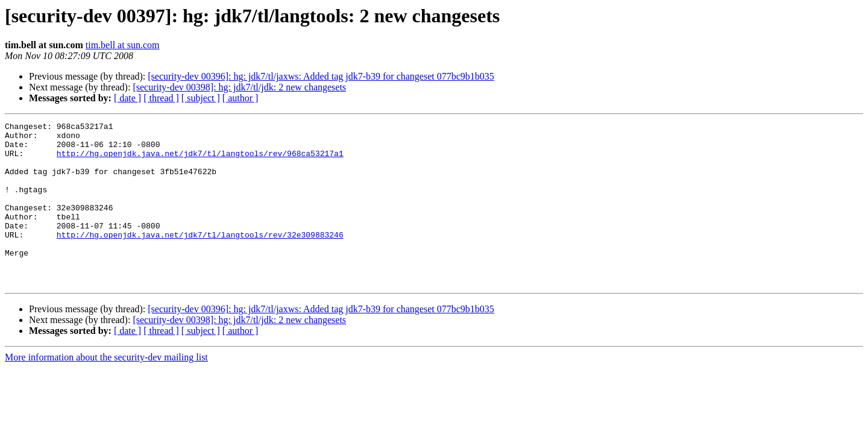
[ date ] (127, 98)
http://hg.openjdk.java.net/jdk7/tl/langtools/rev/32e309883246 (200, 258)
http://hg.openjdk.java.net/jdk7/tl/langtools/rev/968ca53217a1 (200, 160)
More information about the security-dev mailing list (106, 390)
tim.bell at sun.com (123, 45)
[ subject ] (201, 98)
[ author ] (241, 98)
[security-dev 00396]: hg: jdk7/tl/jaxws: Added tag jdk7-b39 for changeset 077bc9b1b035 (321, 76)
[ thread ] (161, 98)
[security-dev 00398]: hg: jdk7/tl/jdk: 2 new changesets (239, 87)
